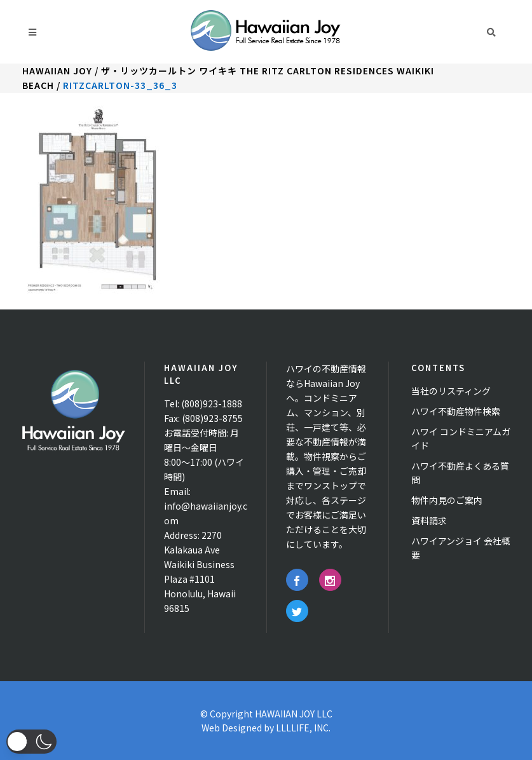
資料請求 (429, 520)
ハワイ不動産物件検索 (456, 411)
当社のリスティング (451, 391)
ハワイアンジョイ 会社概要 (461, 548)
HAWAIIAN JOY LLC (294, 714)
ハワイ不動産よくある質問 (460, 473)
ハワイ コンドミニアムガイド (461, 438)
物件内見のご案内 (447, 500)
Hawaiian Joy (57, 71)
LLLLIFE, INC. (303, 728)
